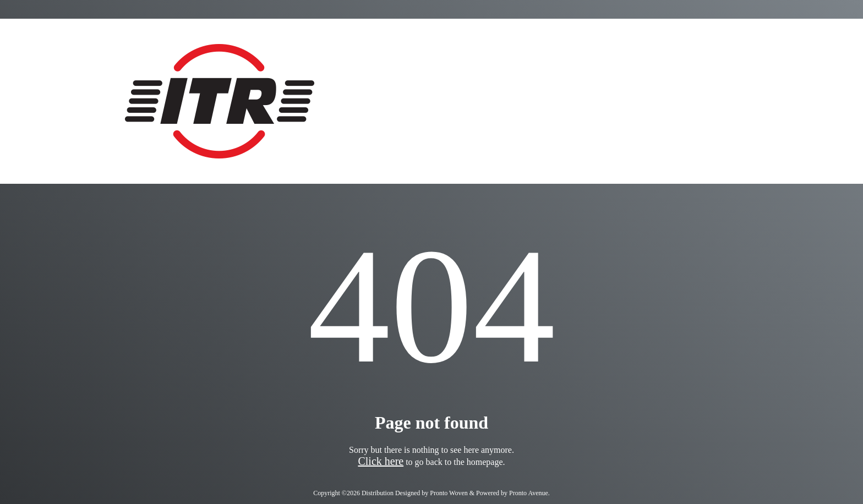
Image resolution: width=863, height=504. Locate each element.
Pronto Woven (449, 493)
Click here (381, 461)
